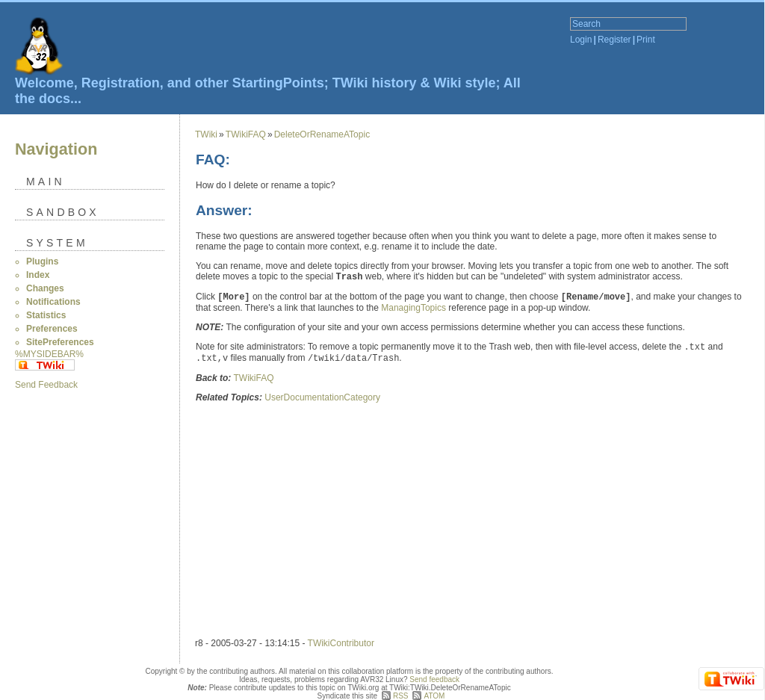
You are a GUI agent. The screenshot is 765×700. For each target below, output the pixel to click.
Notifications (53, 302)
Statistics (46, 315)
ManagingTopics (414, 308)
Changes (45, 288)
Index (38, 275)
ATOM (434, 696)
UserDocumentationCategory (322, 397)
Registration (121, 83)
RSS (401, 696)
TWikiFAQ (246, 134)
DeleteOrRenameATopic (322, 134)
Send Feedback (46, 385)
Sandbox (63, 212)
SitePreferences (60, 342)
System (57, 243)
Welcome (44, 83)
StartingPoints (278, 83)
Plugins (42, 261)
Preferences (52, 329)
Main (46, 182)
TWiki (206, 134)
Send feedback (434, 679)
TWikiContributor (341, 643)
